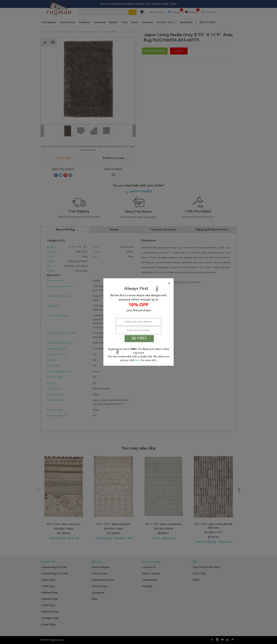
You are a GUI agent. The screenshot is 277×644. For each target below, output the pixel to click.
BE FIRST (139, 339)
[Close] (139, 284)
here (138, 360)
